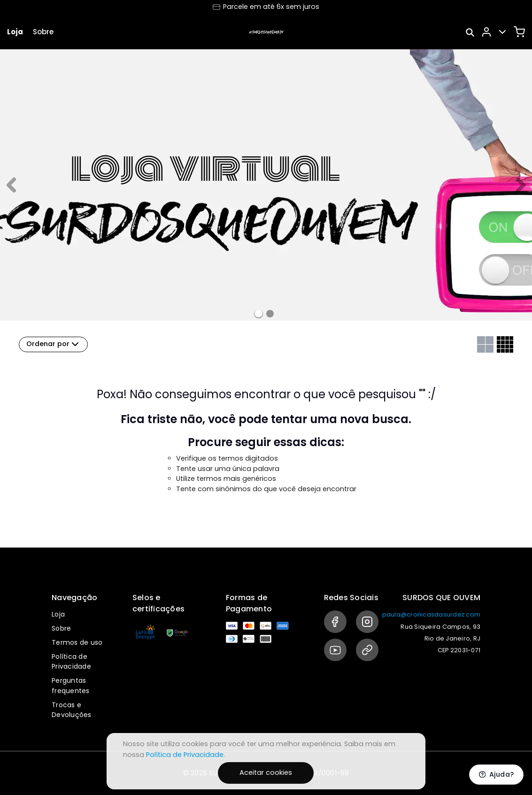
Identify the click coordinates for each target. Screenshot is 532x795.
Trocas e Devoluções (72, 710)
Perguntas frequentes (71, 686)
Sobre (43, 32)
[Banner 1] (270, 314)
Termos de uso (77, 642)
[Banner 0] (258, 313)
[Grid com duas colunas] (485, 344)
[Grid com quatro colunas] (505, 344)
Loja (15, 32)
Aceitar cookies (266, 772)
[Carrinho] (519, 32)
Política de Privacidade (71, 662)
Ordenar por (54, 344)
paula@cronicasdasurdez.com (432, 614)
